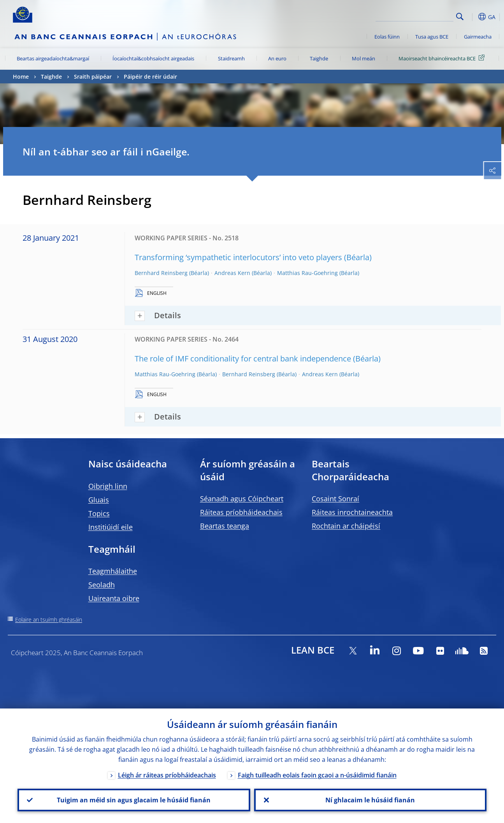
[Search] (414, 16)
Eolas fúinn (387, 37)
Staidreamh (231, 58)
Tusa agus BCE (432, 37)
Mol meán (364, 58)
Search (460, 17)
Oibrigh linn (108, 486)
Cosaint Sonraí (335, 499)
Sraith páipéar (93, 77)
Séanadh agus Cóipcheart (242, 499)
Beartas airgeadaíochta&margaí (53, 58)
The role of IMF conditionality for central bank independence (243, 359)
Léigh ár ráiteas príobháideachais (167, 775)
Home (21, 77)
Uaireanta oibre (114, 598)
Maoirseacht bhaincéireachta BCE (443, 58)
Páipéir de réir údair (150, 77)
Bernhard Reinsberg (161, 273)
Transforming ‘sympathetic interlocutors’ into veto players (238, 257)
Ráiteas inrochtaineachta (352, 512)
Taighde (319, 58)
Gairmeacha (478, 37)
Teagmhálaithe (113, 571)
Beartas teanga (225, 526)
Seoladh (102, 585)
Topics (99, 513)
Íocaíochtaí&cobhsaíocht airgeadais (153, 58)
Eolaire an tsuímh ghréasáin (49, 619)
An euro (277, 58)
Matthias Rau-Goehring (307, 273)
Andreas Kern (232, 273)
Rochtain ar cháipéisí (346, 526)
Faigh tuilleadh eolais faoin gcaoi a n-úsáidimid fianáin (317, 775)
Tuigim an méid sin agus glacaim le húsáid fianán (134, 800)
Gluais (99, 500)
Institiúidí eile (111, 527)
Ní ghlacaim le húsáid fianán (370, 800)
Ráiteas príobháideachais (241, 512)
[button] (472, 17)
